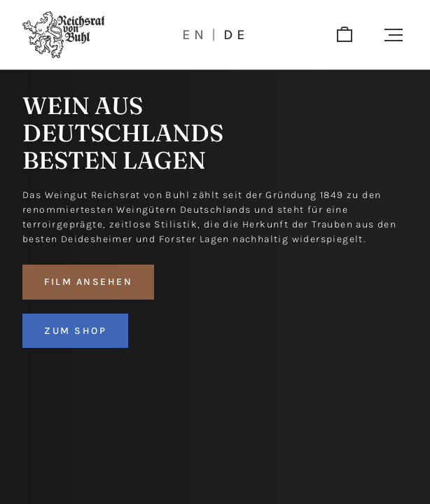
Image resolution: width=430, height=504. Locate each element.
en (195, 35)
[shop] (345, 35)
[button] (394, 35)
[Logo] (63, 35)
